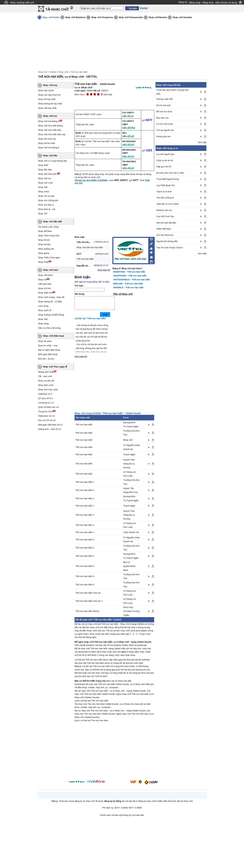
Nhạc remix (44, 192)
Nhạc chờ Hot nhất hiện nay (52, 134)
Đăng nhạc (208, 3)
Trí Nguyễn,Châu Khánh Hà (131, 450)
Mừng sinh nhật (46, 372)
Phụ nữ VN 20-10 (47, 420)
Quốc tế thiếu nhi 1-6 (48, 407)
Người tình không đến (167, 241)
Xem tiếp (202, 142)
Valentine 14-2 (45, 394)
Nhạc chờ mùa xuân (48, 390)
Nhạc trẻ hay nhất (47, 99)
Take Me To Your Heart (167, 204)
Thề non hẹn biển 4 (85, 587)
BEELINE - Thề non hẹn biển (128, 284)
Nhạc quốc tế (45, 310)
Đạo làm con (163, 118)
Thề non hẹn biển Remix (87, 614)
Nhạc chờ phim (45, 275)
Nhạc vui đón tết (46, 381)
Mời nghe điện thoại (48, 354)
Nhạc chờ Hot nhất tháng (50, 126)
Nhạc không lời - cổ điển (50, 302)
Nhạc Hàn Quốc (46, 90)
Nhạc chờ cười (45, 183)
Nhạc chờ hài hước (48, 174)
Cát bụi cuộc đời (165, 99)
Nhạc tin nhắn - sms (48, 346)
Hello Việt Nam (164, 229)
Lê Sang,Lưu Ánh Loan (130, 476)
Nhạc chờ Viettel (51, 17)
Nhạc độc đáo (45, 170)
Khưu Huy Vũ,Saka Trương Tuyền (131, 614)
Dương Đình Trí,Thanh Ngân (131, 427)
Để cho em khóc (164, 112)
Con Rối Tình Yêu (165, 216)
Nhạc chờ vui (45, 178)
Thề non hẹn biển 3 (85, 579)
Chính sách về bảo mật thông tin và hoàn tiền (122, 818)
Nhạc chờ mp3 (51, 270)
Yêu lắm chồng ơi (165, 198)
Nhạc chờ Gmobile (182, 17)
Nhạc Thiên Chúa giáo (49, 258)
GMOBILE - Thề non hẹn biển (128, 288)
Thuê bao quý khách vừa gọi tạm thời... (173, 92)
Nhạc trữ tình (45, 288)
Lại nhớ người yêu (165, 154)
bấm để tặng (129, 128)
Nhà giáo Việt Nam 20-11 (50, 425)
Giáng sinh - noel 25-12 (50, 429)
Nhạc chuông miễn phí (22, 3)
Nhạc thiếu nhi (45, 293)
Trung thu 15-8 (45, 412)
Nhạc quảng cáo (46, 249)
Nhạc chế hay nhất (47, 108)
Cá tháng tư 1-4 (46, 403)
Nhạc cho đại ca (46, 205)
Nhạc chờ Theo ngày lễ (55, 367)
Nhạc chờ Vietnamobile (131, 17)
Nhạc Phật (43, 262)
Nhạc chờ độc (50, 156)
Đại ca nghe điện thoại (49, 350)
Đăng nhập (195, 3)
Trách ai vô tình (164, 192)
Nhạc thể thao (45, 231)
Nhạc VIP (43, 214)
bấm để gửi (128, 136)
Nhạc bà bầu (44, 244)
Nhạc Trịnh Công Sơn (49, 236)
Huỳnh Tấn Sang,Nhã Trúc (131, 493)
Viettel (53, 72)
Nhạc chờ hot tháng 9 (49, 121)
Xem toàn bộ (104, 270)
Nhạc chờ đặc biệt (52, 222)
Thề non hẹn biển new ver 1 (89, 604)
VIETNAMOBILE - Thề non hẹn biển (132, 280)
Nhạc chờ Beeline (158, 17)
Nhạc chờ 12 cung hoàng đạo (53, 161)
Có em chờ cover (165, 124)
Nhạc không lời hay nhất (50, 104)
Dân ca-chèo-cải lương (49, 328)
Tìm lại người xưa (165, 130)
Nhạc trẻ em (44, 240)
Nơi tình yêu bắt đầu (166, 223)
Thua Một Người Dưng (168, 179)
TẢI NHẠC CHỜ (57, 9)
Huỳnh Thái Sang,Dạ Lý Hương (129, 466)
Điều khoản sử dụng (226, 3)
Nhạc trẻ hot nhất (47, 143)
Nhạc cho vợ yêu (46, 196)
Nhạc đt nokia (45, 341)
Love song (43, 306)
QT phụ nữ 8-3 (45, 398)
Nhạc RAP (43, 165)
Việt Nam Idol (45, 284)
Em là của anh (164, 105)
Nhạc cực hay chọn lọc (49, 95)
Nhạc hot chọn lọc (47, 139)
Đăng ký (183, 2)
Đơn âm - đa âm (46, 359)
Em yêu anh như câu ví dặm (170, 173)
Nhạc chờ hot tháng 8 (49, 148)
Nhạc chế (43, 187)
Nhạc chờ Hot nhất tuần (50, 130)
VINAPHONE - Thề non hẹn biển (130, 276)
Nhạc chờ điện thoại (53, 336)
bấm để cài (128, 116)
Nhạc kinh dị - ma (47, 209)
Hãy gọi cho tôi (164, 167)
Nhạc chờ (43, 72)
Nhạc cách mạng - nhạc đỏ (51, 297)
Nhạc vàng (43, 324)
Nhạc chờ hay (50, 85)
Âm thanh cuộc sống (48, 227)
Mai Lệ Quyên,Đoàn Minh (129, 569)
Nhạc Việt (43, 319)
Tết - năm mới (45, 376)
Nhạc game (44, 253)
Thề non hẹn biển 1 (85, 485)
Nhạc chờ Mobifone (75, 17)
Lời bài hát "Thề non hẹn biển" (90, 321)
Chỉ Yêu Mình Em (165, 235)
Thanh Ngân (129, 457)
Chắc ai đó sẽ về (165, 160)
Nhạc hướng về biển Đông (51, 315)
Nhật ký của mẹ (164, 210)
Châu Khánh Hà (131, 535)
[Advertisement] (114, 754)
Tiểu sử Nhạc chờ (123, 294)
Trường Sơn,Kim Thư (131, 435)
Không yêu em (164, 136)
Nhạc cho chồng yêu (48, 200)
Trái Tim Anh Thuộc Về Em (170, 248)
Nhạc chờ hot (50, 116)
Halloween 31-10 (46, 416)
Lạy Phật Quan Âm (166, 185)
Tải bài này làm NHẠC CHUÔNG (91, 180)
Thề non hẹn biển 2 (85, 542)
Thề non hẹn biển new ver (88, 595)
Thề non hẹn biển (79, 72)
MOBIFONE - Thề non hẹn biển (129, 272)
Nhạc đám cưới (46, 385)
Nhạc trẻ (42, 280)
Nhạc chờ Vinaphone (102, 17)
